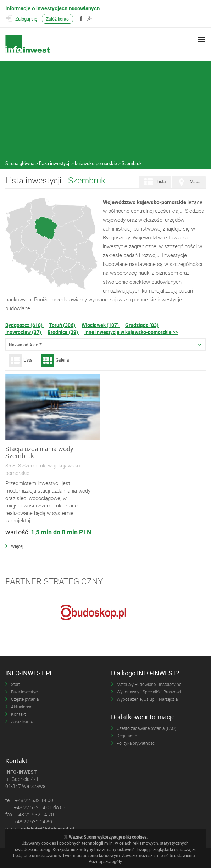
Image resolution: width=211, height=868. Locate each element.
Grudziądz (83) (142, 325)
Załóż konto (57, 19)
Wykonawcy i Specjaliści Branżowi (149, 692)
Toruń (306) (63, 325)
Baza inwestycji (25, 692)
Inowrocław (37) (24, 332)
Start (15, 684)
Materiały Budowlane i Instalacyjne (149, 684)
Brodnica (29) (63, 332)
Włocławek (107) (101, 325)
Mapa (188, 182)
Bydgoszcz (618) (24, 325)
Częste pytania (25, 699)
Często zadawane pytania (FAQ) (146, 728)
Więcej (17, 546)
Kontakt (18, 714)
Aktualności (22, 707)
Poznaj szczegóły (105, 861)
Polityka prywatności (136, 743)
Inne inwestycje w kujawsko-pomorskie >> (131, 332)
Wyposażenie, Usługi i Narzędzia (147, 699)
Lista (154, 182)
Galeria (55, 361)
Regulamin (127, 736)
